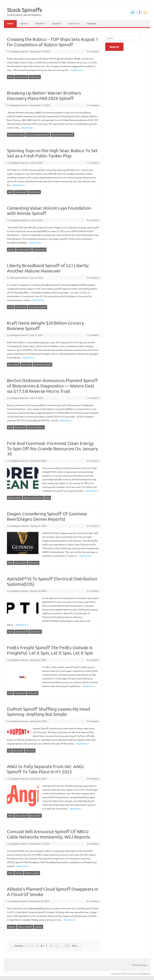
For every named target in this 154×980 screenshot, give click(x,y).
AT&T (10, 873)
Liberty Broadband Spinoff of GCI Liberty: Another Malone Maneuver (48, 268)
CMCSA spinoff (32, 873)
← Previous (17, 946)
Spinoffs (39, 24)
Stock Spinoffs (25, 10)
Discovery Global (16, 135)
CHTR (11, 307)
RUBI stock (35, 77)
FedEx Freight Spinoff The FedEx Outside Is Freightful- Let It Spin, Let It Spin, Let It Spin (50, 650)
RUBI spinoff (21, 77)
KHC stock (26, 364)
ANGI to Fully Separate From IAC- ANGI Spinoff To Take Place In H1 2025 (45, 769)
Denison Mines (15, 498)
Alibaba (38, 927)
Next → (76, 946)
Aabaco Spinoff (25, 927)
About (23, 24)
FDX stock (33, 693)
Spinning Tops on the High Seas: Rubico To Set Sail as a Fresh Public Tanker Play (52, 153)
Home (10, 24)
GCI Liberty (21, 307)
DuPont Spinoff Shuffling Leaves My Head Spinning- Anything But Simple (48, 712)
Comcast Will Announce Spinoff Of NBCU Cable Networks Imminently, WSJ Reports (48, 834)
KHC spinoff (14, 364)
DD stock (30, 751)
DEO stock (33, 563)
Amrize (11, 250)
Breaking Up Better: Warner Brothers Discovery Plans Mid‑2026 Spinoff (44, 96)
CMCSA (19, 873)
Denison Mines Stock (33, 498)
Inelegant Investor (19, 51)
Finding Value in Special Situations (24, 15)
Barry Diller (35, 816)
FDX (10, 693)
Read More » (77, 70)
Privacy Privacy (140, 965)
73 (67, 946)
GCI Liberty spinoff (37, 307)
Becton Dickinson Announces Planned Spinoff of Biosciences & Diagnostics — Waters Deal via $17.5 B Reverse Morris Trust (52, 386)
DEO (10, 563)
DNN (48, 498)
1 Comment (93, 105)
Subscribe (92, 24)
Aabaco (12, 927)
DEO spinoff (20, 563)
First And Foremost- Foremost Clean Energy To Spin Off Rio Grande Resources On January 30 (52, 449)
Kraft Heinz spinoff (43, 364)
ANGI (10, 816)
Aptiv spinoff (22, 632)
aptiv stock (36, 632)
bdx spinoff (20, 427)
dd (9, 751)
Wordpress (145, 974)
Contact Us (74, 24)
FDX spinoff (20, 693)
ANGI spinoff (22, 816)
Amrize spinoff (24, 250)
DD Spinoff (18, 751)
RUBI (10, 77)
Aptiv (11, 632)
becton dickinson (36, 427)
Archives (57, 24)
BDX (10, 427)
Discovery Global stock (62, 135)
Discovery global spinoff (38, 135)
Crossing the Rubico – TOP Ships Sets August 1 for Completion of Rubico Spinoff (53, 42)
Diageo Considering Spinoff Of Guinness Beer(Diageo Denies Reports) (47, 516)
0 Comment (93, 51)
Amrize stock (39, 250)
